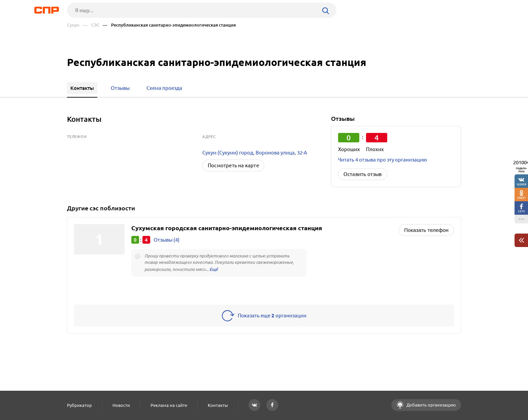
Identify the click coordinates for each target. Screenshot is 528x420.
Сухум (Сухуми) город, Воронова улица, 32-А (255, 153)
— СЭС (91, 25)
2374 (521, 211)
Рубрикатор (79, 405)
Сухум (73, 25)
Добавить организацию (431, 405)
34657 (521, 198)
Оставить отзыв (363, 174)
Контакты (218, 405)
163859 (521, 184)
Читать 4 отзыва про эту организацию (383, 160)
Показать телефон (426, 230)
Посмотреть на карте (233, 165)
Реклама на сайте (169, 405)
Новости (121, 405)
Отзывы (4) (167, 240)
